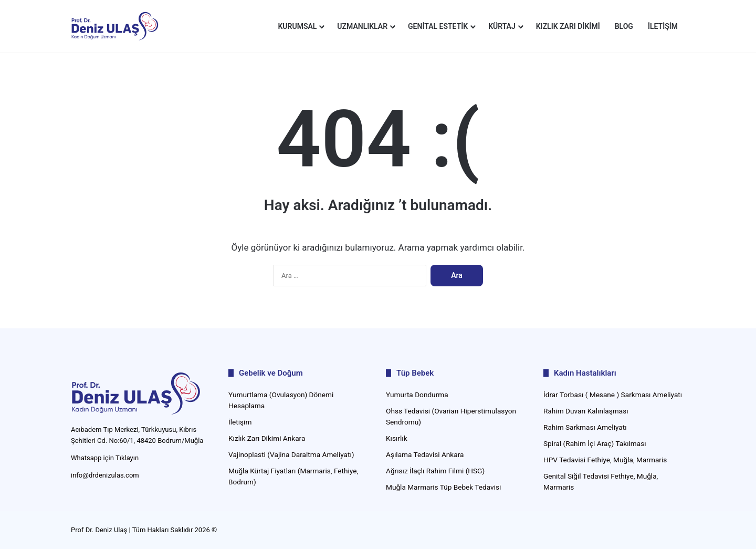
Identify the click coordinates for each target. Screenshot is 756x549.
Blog (624, 26)
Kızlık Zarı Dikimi (568, 26)
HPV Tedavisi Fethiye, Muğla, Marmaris (605, 460)
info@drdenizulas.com (105, 475)
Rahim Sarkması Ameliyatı (585, 427)
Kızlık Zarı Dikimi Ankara (267, 438)
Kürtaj (502, 26)
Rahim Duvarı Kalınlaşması (586, 411)
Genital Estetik (438, 26)
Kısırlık (397, 438)
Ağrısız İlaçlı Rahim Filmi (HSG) (435, 471)
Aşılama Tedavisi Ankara (425, 454)
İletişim (663, 26)
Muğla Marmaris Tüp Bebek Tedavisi (443, 487)
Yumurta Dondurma (417, 395)
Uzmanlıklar (362, 26)
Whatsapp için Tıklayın (105, 458)
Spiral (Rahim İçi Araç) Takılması (595, 443)
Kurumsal (297, 26)
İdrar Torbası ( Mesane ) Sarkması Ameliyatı (613, 395)
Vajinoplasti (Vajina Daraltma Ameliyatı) (291, 454)
